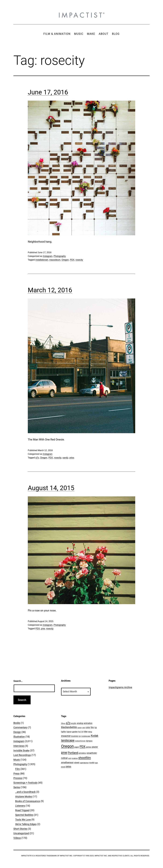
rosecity (79, 260)
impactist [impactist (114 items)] (66, 736)
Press (16, 774)
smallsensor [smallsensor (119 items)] (67, 762)
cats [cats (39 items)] (84, 728)
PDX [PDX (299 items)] (83, 747)
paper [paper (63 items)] (77, 747)
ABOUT (104, 34)
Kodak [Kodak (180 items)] (95, 736)
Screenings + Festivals (25, 783)
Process (18, 778)
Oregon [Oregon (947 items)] (67, 746)
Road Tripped (22, 810)
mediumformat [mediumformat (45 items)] (80, 741)
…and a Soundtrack (25, 792)
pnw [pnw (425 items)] (64, 752)
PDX (72, 260)
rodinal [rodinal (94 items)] (64, 758)
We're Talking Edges (26, 824)
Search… (18, 681)
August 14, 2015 (51, 488)
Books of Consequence (28, 801)
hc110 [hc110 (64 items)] (81, 732)
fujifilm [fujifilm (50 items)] (64, 732)
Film (18, 769)
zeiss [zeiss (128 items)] (68, 767)
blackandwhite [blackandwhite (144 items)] (69, 727)
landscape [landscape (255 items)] (68, 740)
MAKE (91, 34)
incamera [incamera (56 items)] (75, 736)
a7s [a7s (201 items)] (68, 723)
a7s (37, 458)
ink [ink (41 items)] (80, 736)
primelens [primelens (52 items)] (82, 753)
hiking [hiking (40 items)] (90, 732)
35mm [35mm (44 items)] (63, 723)
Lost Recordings (22, 755)
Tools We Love (23, 820)
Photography (60, 256)
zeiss (72, 458)
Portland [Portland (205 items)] (73, 753)
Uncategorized (21, 833)
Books (17, 723)
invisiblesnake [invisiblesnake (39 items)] (86, 736)
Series (17, 787)
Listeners (20, 806)
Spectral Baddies (24, 815)
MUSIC (79, 34)
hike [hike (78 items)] (86, 732)
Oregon (65, 260)
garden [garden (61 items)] (75, 732)
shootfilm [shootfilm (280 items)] (85, 758)
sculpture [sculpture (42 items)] (75, 758)
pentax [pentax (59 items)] (89, 747)
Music (17, 760)
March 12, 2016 (50, 290)
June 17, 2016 (48, 92)
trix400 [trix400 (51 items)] (92, 763)
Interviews (19, 746)
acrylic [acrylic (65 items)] (74, 723)
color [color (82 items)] (88, 727)
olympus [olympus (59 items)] (89, 741)
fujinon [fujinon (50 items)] (69, 732)
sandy (65, 458)
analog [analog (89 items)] (80, 723)
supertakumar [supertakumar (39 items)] (84, 763)
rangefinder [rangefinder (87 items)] (92, 753)
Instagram (48, 256)
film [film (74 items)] (92, 727)
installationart (42, 260)
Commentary (20, 727)
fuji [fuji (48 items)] (96, 728)
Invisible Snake (21, 750)
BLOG (116, 34)
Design (17, 732)
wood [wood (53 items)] (63, 767)
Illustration (19, 737)
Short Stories (20, 829)
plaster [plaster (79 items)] (95, 747)
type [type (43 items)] (96, 763)
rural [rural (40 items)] (70, 758)
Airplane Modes (24, 797)
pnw (43, 629)
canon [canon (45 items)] (80, 728)
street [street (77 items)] (77, 763)
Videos (17, 838)
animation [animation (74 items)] (88, 723)
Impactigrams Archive (120, 687)
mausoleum (55, 260)
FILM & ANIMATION (57, 34)
